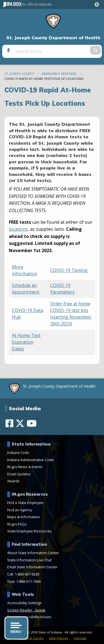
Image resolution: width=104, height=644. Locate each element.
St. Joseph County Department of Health (53, 38)
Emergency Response (59, 74)
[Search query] (52, 51)
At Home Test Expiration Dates (26, 342)
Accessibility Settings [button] (24, 603)
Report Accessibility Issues (29, 617)
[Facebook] (9, 423)
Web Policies (59, 638)
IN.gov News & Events (25, 467)
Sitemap (80, 638)
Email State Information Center (32, 567)
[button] (98, 4)
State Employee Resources (30, 531)
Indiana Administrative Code (30, 460)
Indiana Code (18, 453)
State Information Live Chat (29, 560)
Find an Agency (20, 510)
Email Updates (19, 474)
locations (18, 229)
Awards (13, 481)
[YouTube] (32, 423)
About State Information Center (33, 553)
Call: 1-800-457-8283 (23, 574)
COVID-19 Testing (69, 270)
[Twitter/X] (20, 423)
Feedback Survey (31, 638)
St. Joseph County (19, 74)
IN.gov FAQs (17, 524)
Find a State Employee (25, 503)
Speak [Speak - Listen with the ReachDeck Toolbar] (40, 610)
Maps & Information (24, 517)
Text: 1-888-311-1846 (24, 581)
